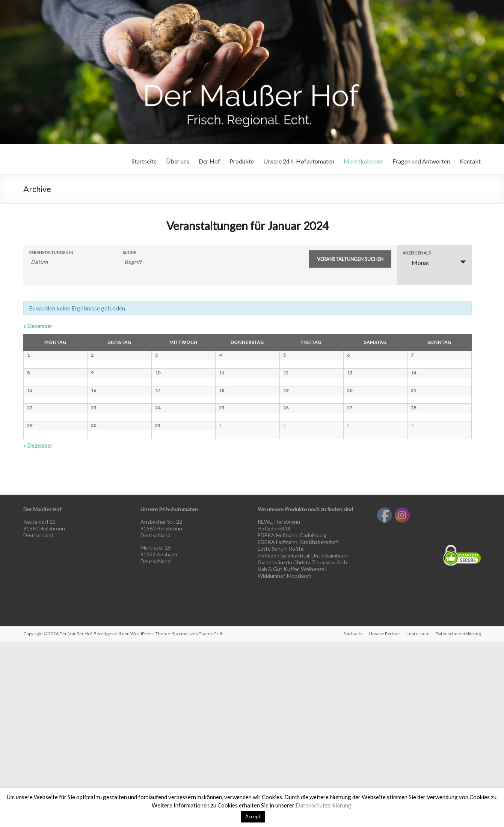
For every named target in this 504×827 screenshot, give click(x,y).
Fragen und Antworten (421, 161)
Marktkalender (363, 161)
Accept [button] (253, 816)
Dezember (38, 326)
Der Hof (209, 161)
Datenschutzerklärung (324, 805)
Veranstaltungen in (51, 252)
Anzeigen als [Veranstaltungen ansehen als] (417, 253)
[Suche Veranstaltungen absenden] (350, 259)
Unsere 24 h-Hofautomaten (299, 161)
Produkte (242, 161)
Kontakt (470, 161)
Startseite (144, 161)
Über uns (178, 161)
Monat (416, 263)
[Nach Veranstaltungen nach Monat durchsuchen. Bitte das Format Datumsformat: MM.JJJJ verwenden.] (70, 262)
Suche (129, 252)
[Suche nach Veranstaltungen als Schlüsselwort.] (179, 262)
